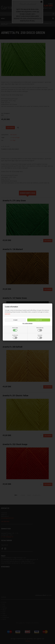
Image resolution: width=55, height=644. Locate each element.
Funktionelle (15, 337)
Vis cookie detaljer (27, 323)
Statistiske (40, 337)
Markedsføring (40, 329)
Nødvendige (15, 329)
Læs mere (8, 314)
